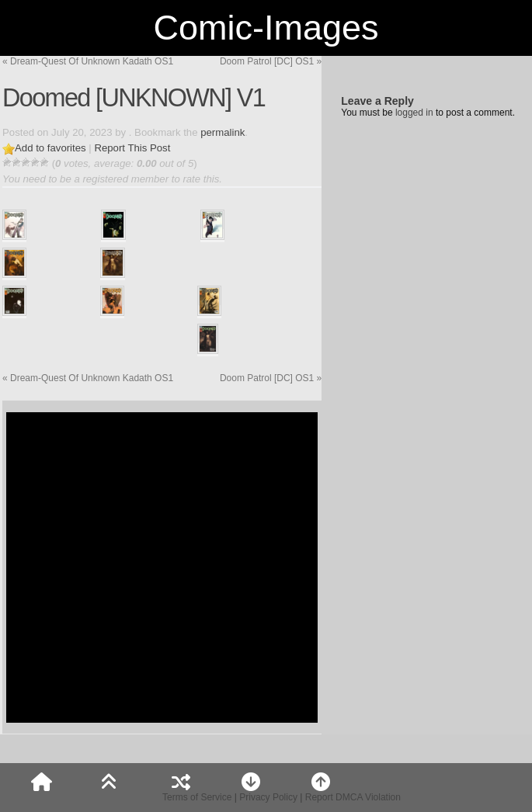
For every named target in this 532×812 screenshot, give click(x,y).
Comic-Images (266, 28)
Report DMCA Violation (353, 797)
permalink (223, 132)
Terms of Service (197, 797)
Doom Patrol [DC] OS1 (271, 61)
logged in (414, 113)
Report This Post (132, 148)
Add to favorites (50, 148)
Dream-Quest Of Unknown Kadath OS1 (88, 61)
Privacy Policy (268, 797)
